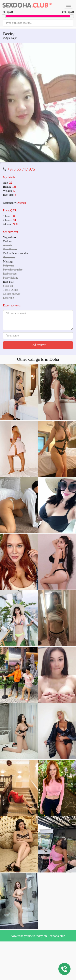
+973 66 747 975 (21, 169)
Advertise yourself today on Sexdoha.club (38, 936)
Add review (38, 345)
